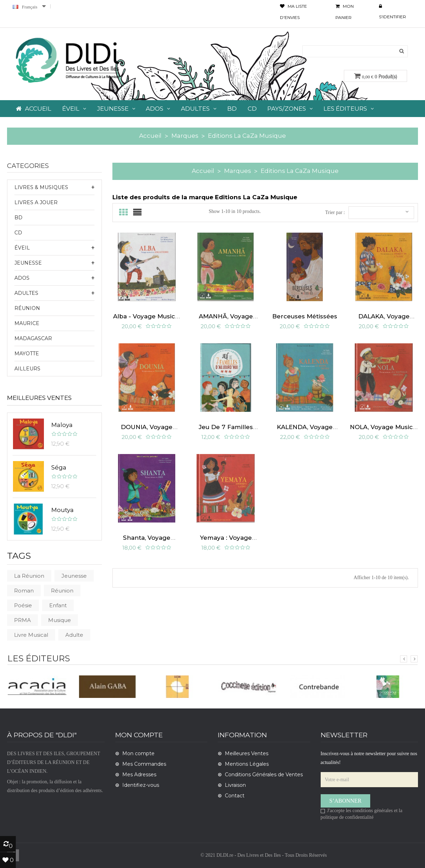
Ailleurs (27, 369)
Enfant (58, 605)
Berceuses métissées (305, 312)
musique (60, 620)
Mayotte (27, 354)
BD (18, 218)
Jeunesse (74, 576)
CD (18, 233)
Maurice (27, 323)
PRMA (22, 620)
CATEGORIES (28, 166)
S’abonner (346, 801)
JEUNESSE (28, 263)
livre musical (31, 635)
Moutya (63, 510)
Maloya (62, 425)
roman (24, 591)
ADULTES (26, 293)
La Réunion (29, 576)
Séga (59, 467)
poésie (23, 605)
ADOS (22, 278)
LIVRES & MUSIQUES (41, 187)
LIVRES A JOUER (36, 202)
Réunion (27, 308)
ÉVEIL (22, 248)
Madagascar (33, 338)
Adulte (74, 635)
